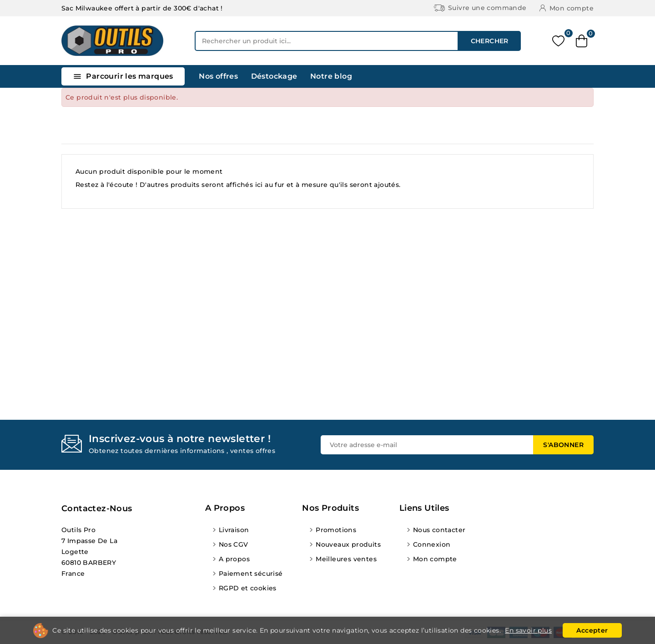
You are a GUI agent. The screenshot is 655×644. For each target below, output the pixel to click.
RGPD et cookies (248, 588)
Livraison (234, 530)
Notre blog (331, 76)
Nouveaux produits (348, 544)
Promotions (336, 530)
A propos (234, 559)
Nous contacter (439, 530)
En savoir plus (528, 630)
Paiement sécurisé (251, 574)
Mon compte (435, 559)
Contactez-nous (97, 508)
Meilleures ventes (346, 559)
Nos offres (218, 76)
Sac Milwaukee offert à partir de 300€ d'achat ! (142, 8)
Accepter (592, 630)
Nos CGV (234, 544)
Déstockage (274, 76)
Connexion (432, 544)
